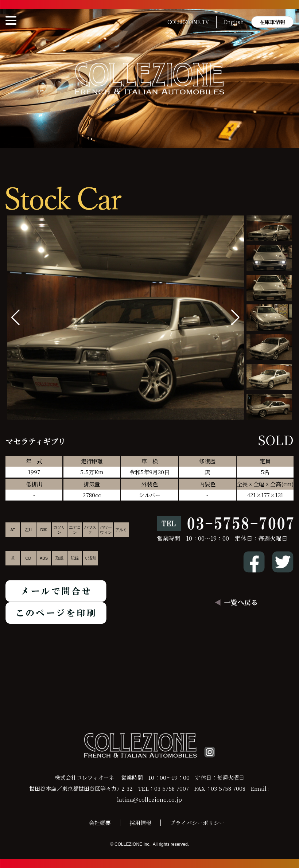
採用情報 (140, 823)
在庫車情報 (272, 22)
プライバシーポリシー (197, 823)
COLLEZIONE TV (188, 22)
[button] (235, 318)
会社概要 (100, 823)
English (234, 22)
